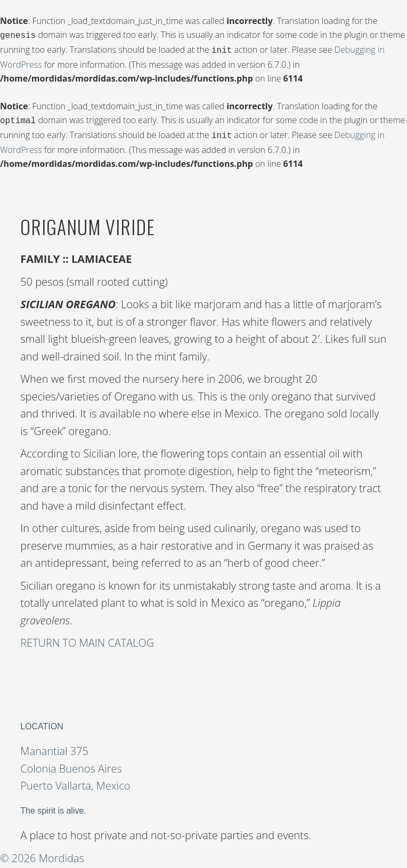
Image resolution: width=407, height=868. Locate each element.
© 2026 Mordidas (42, 854)
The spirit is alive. (53, 806)
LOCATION (42, 722)
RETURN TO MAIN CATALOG (87, 638)
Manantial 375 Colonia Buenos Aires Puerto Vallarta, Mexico (75, 764)
